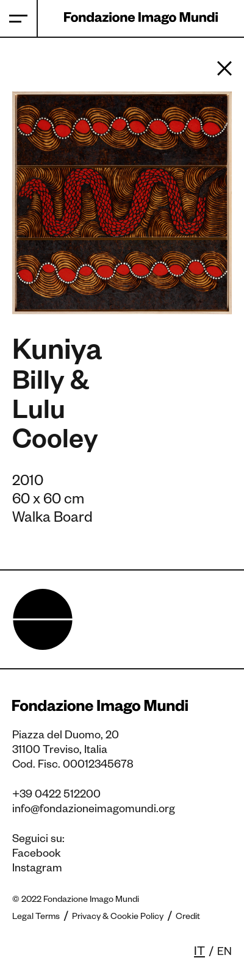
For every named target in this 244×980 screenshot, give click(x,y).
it (199, 953)
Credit (188, 918)
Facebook (37, 855)
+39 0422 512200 (56, 796)
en (224, 953)
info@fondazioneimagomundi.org (94, 810)
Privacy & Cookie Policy (118, 918)
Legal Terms (36, 918)
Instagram (37, 870)
